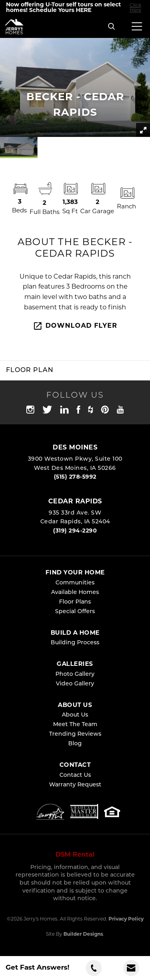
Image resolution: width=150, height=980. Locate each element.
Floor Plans (75, 602)
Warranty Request (75, 785)
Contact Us (75, 775)
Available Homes (75, 593)
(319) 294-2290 (75, 531)
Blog (75, 744)
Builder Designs (83, 934)
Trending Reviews (75, 734)
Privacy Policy (126, 919)
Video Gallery (75, 684)
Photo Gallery (75, 674)
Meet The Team (75, 725)
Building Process (75, 643)
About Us (75, 715)
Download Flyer (75, 326)
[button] (112, 27)
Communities (75, 583)
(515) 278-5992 (75, 477)
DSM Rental (75, 855)
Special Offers (75, 612)
